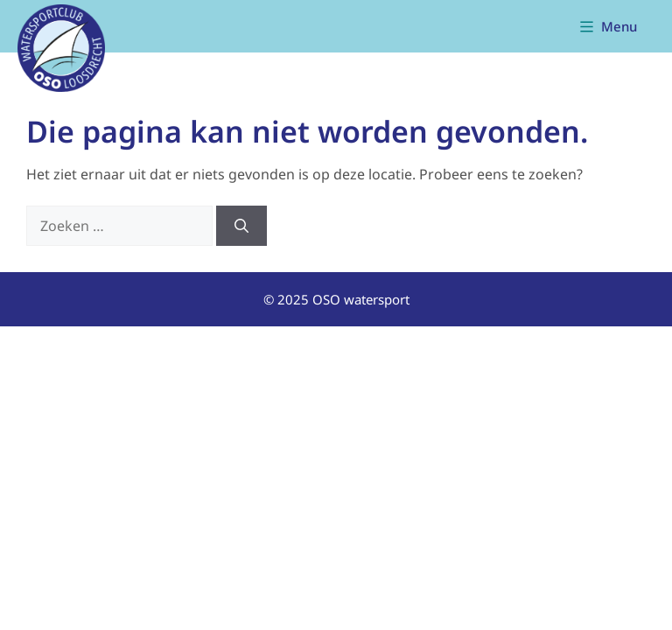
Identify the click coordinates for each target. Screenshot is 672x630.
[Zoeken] (241, 226)
